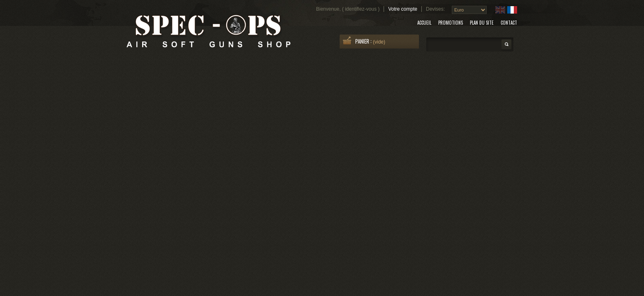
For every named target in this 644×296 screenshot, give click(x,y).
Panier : (364, 41)
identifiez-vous (361, 9)
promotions (451, 23)
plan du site (482, 23)
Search (506, 44)
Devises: (435, 9)
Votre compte (403, 9)
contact (509, 23)
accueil (424, 23)
